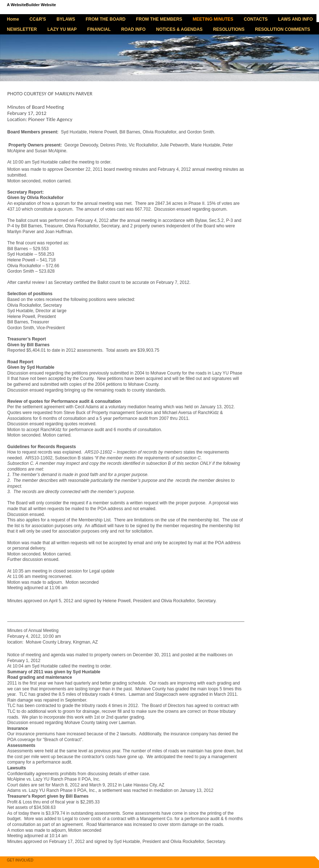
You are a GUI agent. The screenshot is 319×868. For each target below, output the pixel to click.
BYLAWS (66, 19)
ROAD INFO (133, 29)
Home (13, 19)
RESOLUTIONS (229, 29)
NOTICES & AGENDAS (179, 29)
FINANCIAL (99, 29)
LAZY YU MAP (62, 29)
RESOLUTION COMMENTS (283, 29)
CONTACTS (256, 19)
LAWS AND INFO (295, 19)
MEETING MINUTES (213, 19)
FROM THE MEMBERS (159, 19)
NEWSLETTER (22, 29)
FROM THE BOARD (105, 19)
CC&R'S (38, 19)
